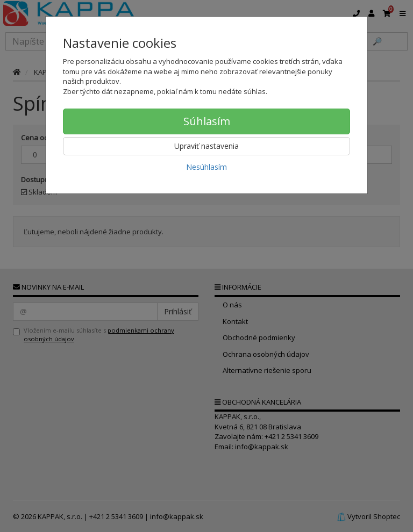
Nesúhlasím (206, 167)
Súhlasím (207, 121)
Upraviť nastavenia (206, 146)
